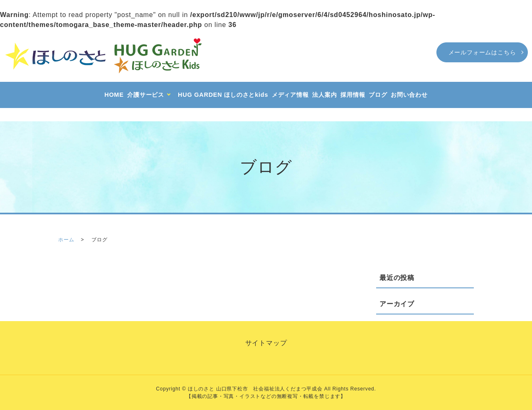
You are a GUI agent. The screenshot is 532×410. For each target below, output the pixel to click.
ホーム (66, 240)
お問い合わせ (409, 95)
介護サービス (146, 95)
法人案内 (324, 95)
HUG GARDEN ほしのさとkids (223, 95)
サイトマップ (266, 343)
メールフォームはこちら (482, 52)
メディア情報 (290, 95)
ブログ (378, 95)
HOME (114, 95)
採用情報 (353, 95)
